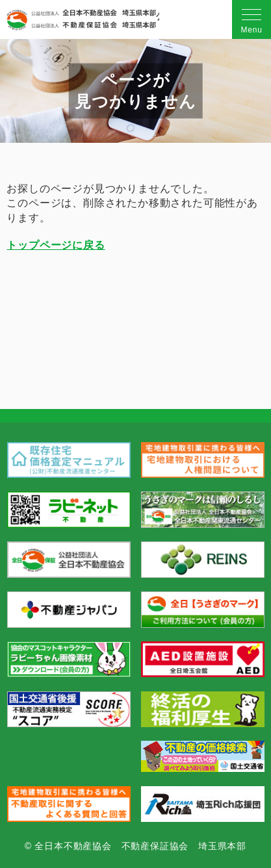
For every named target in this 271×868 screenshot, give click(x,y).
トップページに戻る (56, 245)
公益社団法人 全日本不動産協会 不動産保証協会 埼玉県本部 (81, 20)
